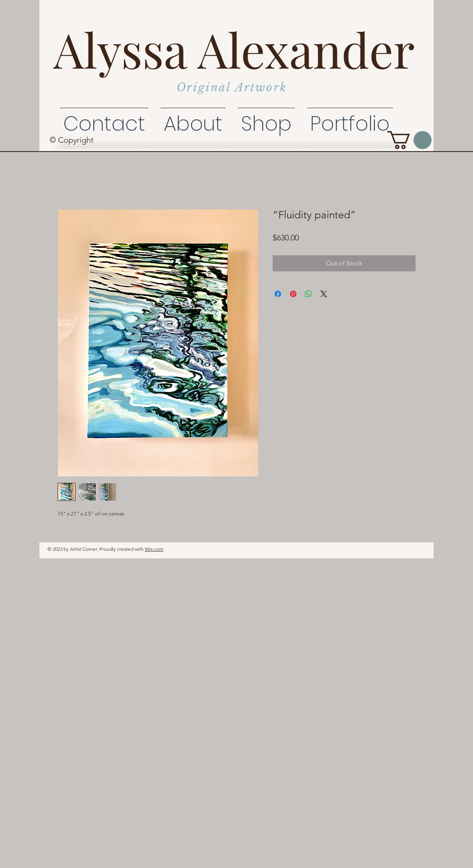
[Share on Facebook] (278, 294)
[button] (409, 140)
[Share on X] (324, 294)
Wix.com (154, 549)
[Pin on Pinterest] (293, 294)
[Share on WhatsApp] (308, 294)
